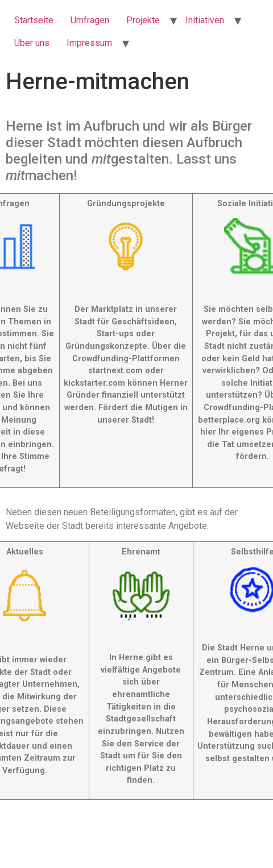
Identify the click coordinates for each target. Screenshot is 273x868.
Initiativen (205, 20)
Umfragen (90, 20)
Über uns (32, 43)
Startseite (34, 20)
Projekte (143, 20)
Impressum (89, 43)
